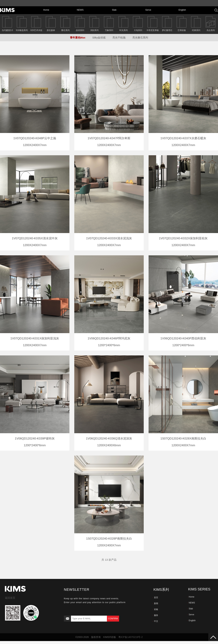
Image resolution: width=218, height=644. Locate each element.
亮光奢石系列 (140, 38)
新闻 (155, 603)
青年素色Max (78, 38)
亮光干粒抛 (119, 38)
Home (191, 597)
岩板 (155, 609)
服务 (155, 615)
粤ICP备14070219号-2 (131, 637)
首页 (155, 598)
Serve (191, 615)
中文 (155, 621)
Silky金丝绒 (99, 38)
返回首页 (10, 598)
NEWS (191, 603)
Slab (190, 609)
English (191, 621)
